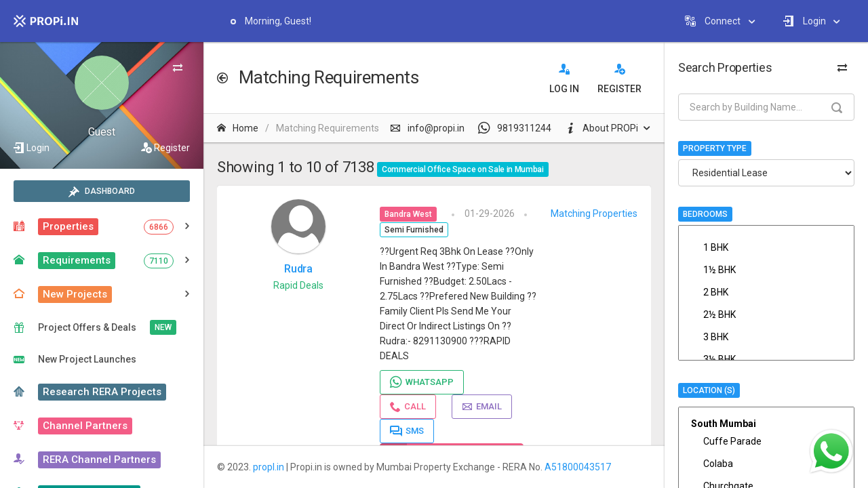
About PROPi (601, 128)
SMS (407, 431)
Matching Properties (594, 213)
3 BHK (766, 337)
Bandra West (408, 214)
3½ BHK (766, 359)
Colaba (766, 464)
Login (38, 148)
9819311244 (515, 128)
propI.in (269, 467)
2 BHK (766, 292)
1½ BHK (766, 270)
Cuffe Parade (766, 441)
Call (408, 407)
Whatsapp (422, 382)
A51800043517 (578, 467)
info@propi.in (427, 128)
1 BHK (766, 247)
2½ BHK (766, 314)
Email (482, 407)
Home (238, 128)
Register (172, 148)
